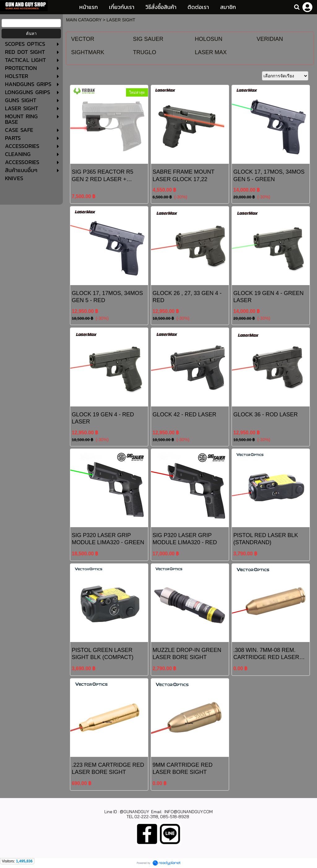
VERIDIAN (270, 39)
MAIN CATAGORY (84, 20)
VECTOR (83, 39)
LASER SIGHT (121, 20)
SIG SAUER (148, 39)
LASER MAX (211, 52)
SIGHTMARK (88, 52)
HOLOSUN (208, 39)
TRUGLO (145, 52)
